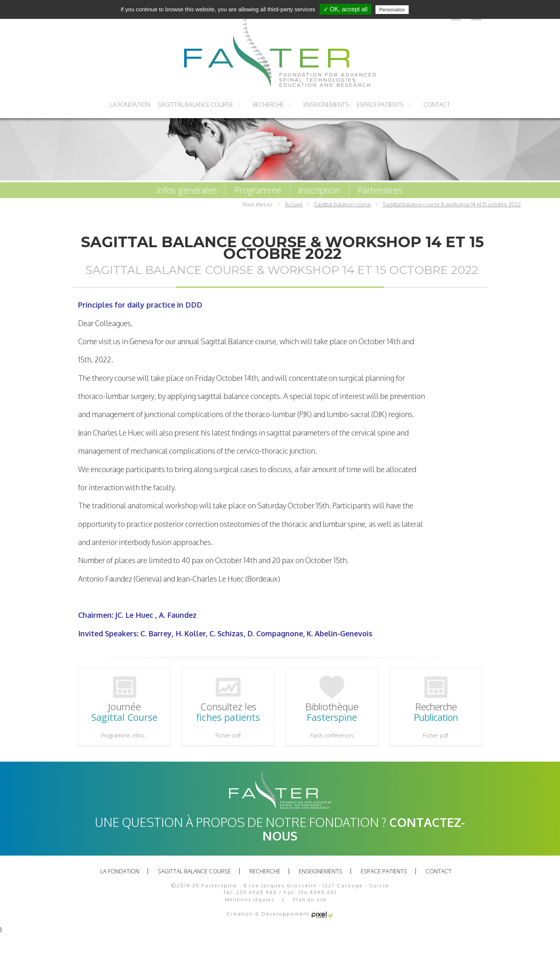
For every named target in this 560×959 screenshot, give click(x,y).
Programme (258, 190)
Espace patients (380, 105)
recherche (268, 105)
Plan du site (310, 900)
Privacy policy (429, 9)
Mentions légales (250, 900)
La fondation (130, 105)
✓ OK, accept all (345, 9)
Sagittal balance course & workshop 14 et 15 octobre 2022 (452, 204)
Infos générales (187, 190)
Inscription (319, 190)
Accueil (294, 204)
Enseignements (326, 105)
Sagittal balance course (195, 105)
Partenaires (380, 190)
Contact (437, 105)
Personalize (392, 10)
